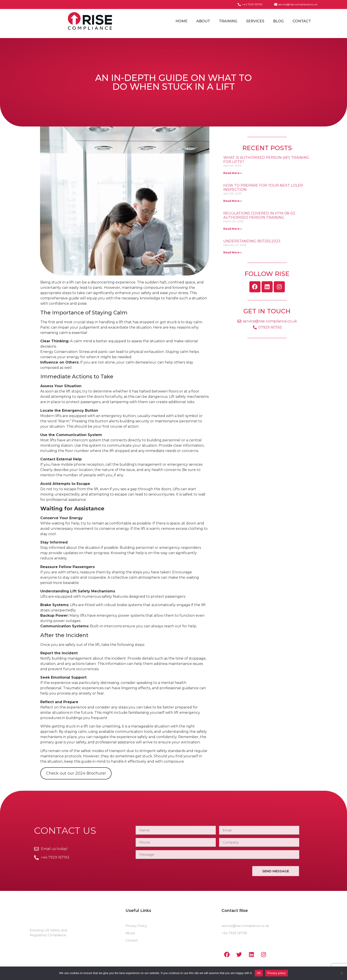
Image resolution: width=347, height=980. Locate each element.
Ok (259, 973)
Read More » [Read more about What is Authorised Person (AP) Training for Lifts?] (233, 173)
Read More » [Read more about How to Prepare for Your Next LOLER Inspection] (233, 201)
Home (181, 21)
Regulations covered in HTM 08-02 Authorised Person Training (259, 215)
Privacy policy (277, 973)
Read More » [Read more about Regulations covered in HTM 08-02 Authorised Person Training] (233, 229)
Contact (302, 21)
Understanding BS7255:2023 (252, 241)
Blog (278, 21)
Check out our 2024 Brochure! (76, 773)
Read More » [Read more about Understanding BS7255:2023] (233, 252)
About (203, 21)
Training (228, 21)
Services (255, 21)
